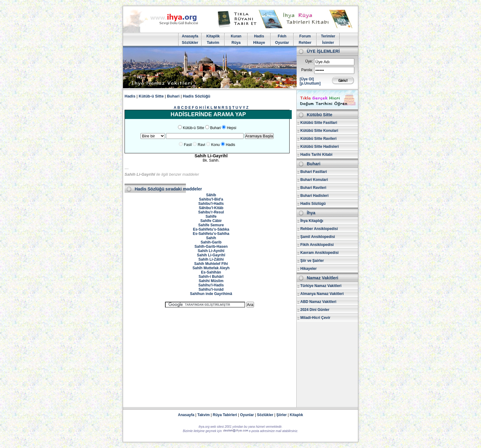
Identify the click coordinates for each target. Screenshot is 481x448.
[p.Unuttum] (310, 83)
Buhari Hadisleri (314, 196)
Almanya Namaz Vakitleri (322, 294)
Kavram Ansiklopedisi (319, 253)
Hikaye (259, 43)
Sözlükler (190, 43)
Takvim (213, 43)
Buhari (173, 96)
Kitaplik (213, 36)
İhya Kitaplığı (312, 221)
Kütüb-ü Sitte (151, 96)
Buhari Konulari (314, 180)
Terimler (328, 36)
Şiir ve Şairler (312, 261)
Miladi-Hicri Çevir (315, 318)
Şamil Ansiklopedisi (318, 237)
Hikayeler (308, 269)
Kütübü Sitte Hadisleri (319, 147)
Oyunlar (282, 43)
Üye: (309, 61)
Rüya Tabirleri (225, 415)
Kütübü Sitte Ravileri (318, 139)
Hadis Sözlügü (313, 204)
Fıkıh (282, 36)
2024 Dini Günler (315, 310)
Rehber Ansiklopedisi (319, 229)
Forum (305, 36)
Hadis (259, 36)
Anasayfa (190, 36)
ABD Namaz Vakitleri (318, 302)
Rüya (236, 43)
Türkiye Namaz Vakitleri (321, 286)
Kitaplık (296, 415)
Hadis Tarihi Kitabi (316, 155)
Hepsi (231, 128)
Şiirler (282, 415)
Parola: (307, 70)
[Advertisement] (210, 355)
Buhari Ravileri (313, 188)
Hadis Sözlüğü (197, 96)
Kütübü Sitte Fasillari (319, 123)
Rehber (305, 43)
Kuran (236, 36)
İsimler (328, 43)
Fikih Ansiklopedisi (317, 245)
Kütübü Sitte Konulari (319, 131)
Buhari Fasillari (314, 172)
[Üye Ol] (307, 79)
